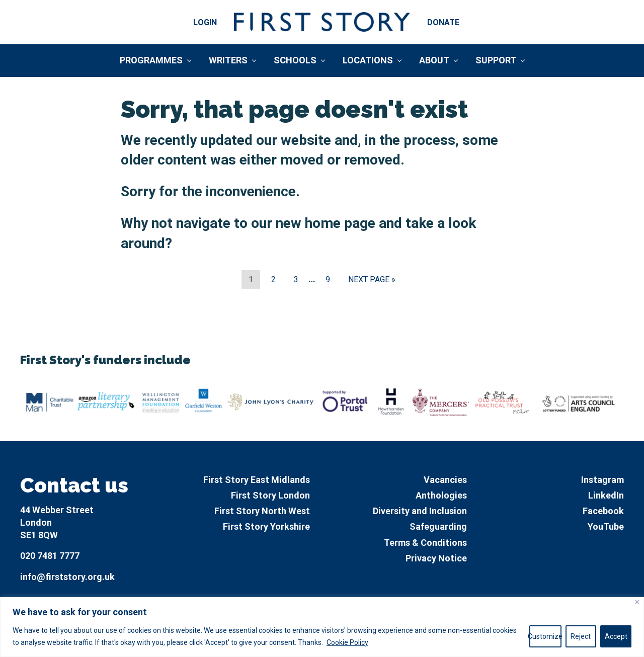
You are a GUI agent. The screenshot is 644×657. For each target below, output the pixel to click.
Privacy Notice (436, 558)
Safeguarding (438, 526)
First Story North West (262, 511)
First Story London (270, 495)
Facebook (603, 511)
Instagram (602, 480)
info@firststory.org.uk (67, 577)
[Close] (637, 602)
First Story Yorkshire (266, 526)
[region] (322, 627)
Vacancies (445, 480)
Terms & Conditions (425, 543)
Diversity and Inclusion (420, 511)
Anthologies (441, 495)
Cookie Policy (347, 642)
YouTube (606, 526)
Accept (616, 636)
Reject (581, 636)
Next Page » (372, 281)
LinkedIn (606, 495)
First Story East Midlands (257, 480)
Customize (545, 636)
